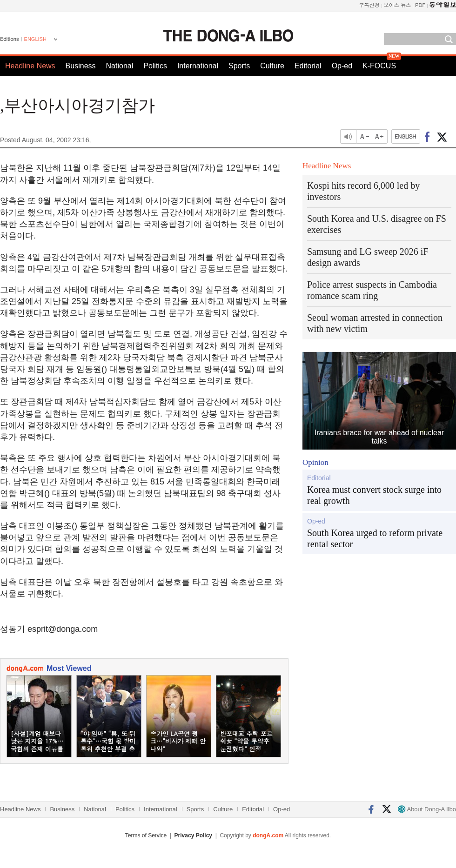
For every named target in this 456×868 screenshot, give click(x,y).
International (198, 66)
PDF (420, 5)
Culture (272, 66)
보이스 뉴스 (398, 5)
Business (81, 66)
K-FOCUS (379, 66)
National (120, 66)
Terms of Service (146, 835)
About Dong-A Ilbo (427, 809)
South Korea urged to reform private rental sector (375, 538)
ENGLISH (35, 39)
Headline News (30, 66)
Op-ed (342, 66)
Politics (155, 66)
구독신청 (369, 5)
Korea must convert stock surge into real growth (374, 495)
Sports (239, 66)
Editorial (308, 66)
